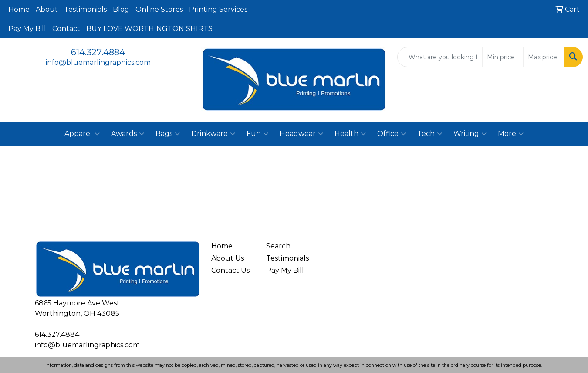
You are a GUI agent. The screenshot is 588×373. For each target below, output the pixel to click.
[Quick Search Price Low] (503, 57)
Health (350, 134)
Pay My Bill (27, 29)
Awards (128, 134)
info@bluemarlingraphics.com (98, 63)
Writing (470, 134)
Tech (430, 134)
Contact (66, 29)
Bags (168, 134)
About (47, 9)
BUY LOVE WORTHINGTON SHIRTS (149, 29)
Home (19, 9)
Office (392, 134)
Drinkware (213, 134)
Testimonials (85, 9)
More (511, 134)
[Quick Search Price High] (544, 57)
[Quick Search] (440, 57)
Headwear (301, 134)
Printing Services (218, 9)
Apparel (82, 134)
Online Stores (159, 9)
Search (278, 246)
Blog (121, 9)
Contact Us (230, 270)
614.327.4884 (98, 52)
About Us (228, 258)
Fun (257, 134)
